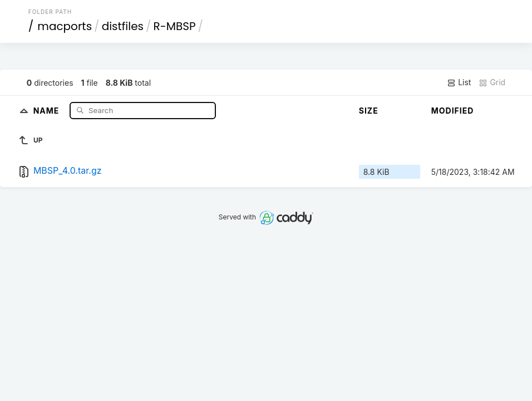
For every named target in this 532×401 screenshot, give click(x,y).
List (459, 82)
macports (65, 26)
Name (48, 110)
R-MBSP (175, 26)
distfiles (123, 26)
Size (369, 111)
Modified (453, 111)
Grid (492, 82)
